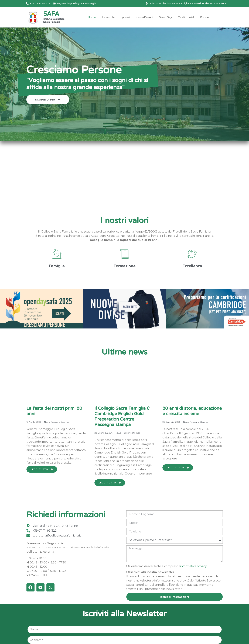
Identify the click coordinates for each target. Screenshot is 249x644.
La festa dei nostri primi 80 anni (54, 411)
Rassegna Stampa (60, 422)
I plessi (125, 17)
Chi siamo (207, 17)
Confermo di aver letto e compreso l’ (168, 566)
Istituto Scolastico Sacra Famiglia (54, 21)
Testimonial (186, 17)
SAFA (51, 14)
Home (92, 17)
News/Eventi (144, 17)
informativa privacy (194, 566)
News (47, 422)
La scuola (108, 17)
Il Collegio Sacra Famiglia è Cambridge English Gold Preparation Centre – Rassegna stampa (122, 417)
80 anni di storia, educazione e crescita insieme (192, 411)
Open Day (165, 17)
